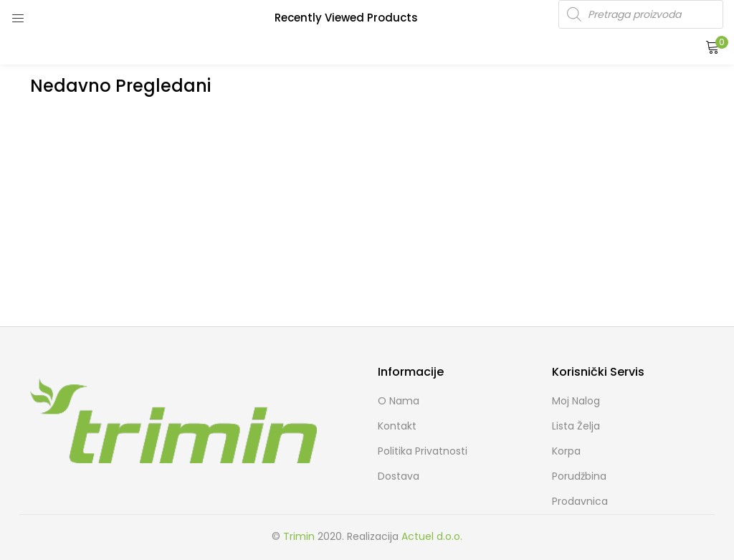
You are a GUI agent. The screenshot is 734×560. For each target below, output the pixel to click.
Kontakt (397, 426)
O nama (399, 401)
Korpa (566, 451)
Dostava (399, 476)
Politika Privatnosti (423, 451)
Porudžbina (579, 476)
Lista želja (576, 426)
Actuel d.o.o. (432, 536)
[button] (712, 47)
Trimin (299, 536)
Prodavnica (580, 501)
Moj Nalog (576, 401)
